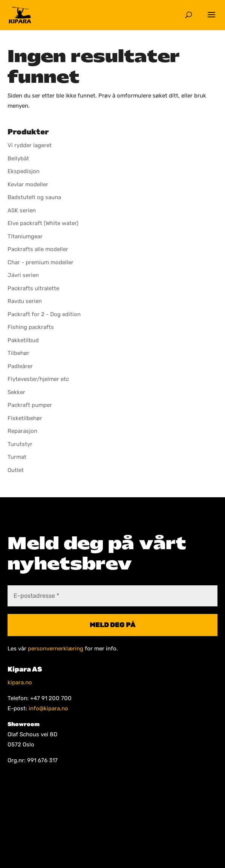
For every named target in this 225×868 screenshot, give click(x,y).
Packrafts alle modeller (38, 249)
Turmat (17, 457)
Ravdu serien (25, 301)
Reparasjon (22, 431)
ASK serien (22, 210)
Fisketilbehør (25, 418)
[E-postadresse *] (112, 596)
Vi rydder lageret (30, 145)
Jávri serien (23, 275)
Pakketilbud (23, 340)
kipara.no (20, 682)
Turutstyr (20, 444)
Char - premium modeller (41, 262)
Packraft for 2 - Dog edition (44, 314)
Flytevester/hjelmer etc (38, 379)
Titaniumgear (25, 236)
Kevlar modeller (28, 184)
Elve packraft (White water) (43, 223)
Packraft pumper (30, 405)
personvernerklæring (56, 649)
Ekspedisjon (24, 171)
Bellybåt (18, 158)
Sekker (16, 392)
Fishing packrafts (31, 327)
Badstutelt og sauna (34, 197)
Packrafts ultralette (33, 288)
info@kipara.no (48, 708)
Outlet (16, 470)
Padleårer (20, 366)
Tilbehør (18, 353)
